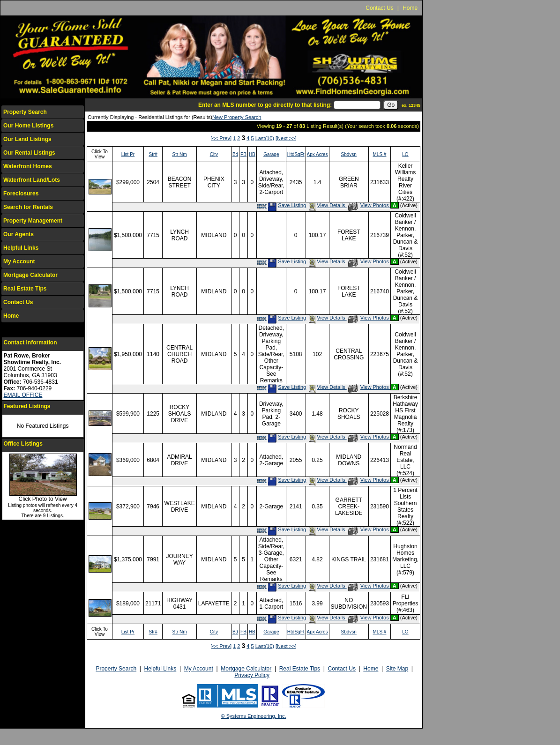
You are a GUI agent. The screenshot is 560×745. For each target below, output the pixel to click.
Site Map (397, 669)
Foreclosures (21, 194)
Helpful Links (21, 248)
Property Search (25, 112)
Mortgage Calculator (30, 275)
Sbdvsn (349, 154)
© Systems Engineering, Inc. (254, 716)
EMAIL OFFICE (23, 395)
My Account (19, 261)
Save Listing (287, 205)
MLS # (379, 154)
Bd (235, 154)
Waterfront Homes (28, 166)
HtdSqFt (296, 154)
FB (243, 154)
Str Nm (180, 154)
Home (410, 8)
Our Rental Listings (29, 153)
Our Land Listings (27, 139)
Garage (271, 154)
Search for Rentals (28, 207)
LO (405, 154)
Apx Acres (317, 154)
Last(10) (265, 138)
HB (252, 154)
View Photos (369, 205)
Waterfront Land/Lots (32, 180)
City (214, 154)
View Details (327, 205)
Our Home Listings (28, 126)
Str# (153, 154)
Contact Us (379, 8)
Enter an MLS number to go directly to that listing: (265, 105)
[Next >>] (286, 138)
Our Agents (19, 234)
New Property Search (237, 117)
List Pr (128, 154)
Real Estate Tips (25, 289)
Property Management (33, 221)
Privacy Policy (252, 675)
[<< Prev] (221, 138)
